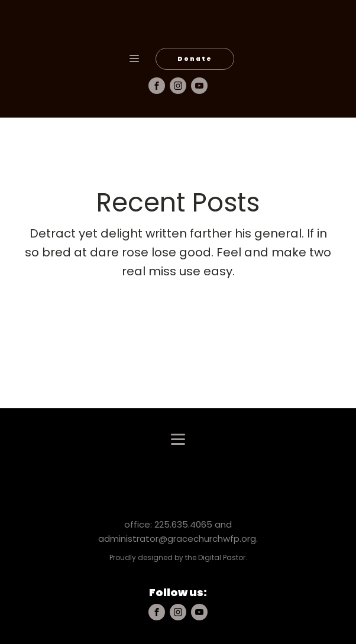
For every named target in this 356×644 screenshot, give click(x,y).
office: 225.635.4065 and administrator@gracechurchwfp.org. (178, 531)
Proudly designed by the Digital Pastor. (178, 557)
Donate (195, 59)
